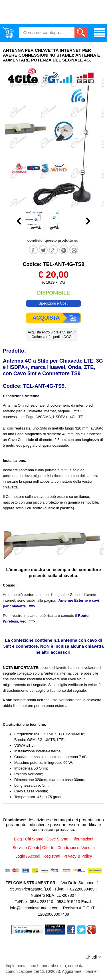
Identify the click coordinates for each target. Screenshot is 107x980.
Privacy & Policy (78, 856)
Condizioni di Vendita (76, 848)
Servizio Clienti (26, 848)
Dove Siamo (57, 839)
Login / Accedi (28, 856)
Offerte (48, 848)
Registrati (52, 856)
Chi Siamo (34, 839)
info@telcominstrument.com (35, 908)
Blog (18, 839)
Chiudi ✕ (93, 957)
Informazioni (82, 839)
